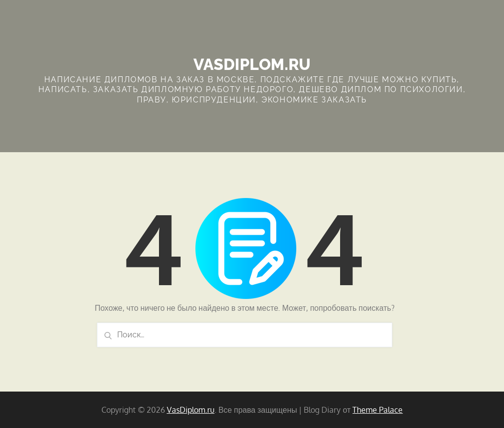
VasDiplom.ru (252, 64)
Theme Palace (378, 410)
